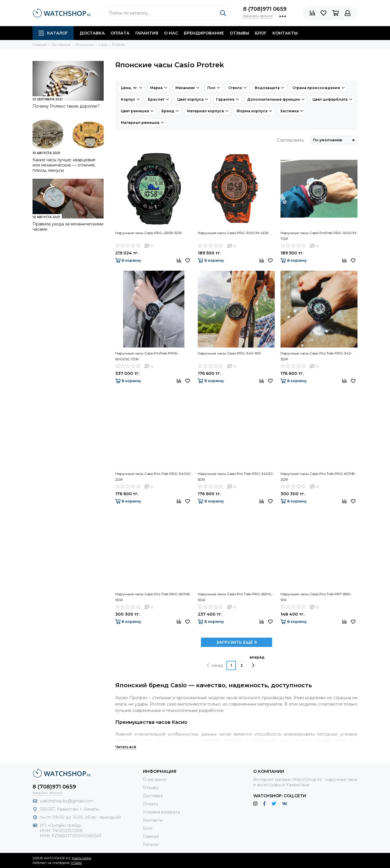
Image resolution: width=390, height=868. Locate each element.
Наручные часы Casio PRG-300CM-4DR (233, 233)
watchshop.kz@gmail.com (67, 801)
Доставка (92, 33)
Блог (261, 33)
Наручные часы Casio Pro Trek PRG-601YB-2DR (318, 477)
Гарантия (147, 33)
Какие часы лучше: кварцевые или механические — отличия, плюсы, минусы (64, 165)
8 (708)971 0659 (265, 9)
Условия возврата (161, 812)
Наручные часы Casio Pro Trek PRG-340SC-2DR (154, 477)
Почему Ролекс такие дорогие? (66, 106)
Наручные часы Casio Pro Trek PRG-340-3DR (317, 356)
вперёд (257, 661)
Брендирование (204, 33)
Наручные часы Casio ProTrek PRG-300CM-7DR (319, 236)
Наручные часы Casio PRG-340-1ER (229, 353)
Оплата (120, 33)
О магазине (155, 780)
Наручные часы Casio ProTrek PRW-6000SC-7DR (147, 356)
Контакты (285, 33)
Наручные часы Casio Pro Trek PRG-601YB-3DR (153, 597)
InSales (76, 863)
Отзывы (239, 33)
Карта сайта (82, 858)
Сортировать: (291, 140)
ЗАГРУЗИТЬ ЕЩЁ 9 (237, 642)
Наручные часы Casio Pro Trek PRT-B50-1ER (316, 597)
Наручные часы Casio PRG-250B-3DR (149, 233)
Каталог (53, 33)
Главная (151, 836)
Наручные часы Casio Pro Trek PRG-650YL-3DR (236, 597)
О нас (171, 33)
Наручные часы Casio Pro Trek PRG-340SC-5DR (236, 477)
